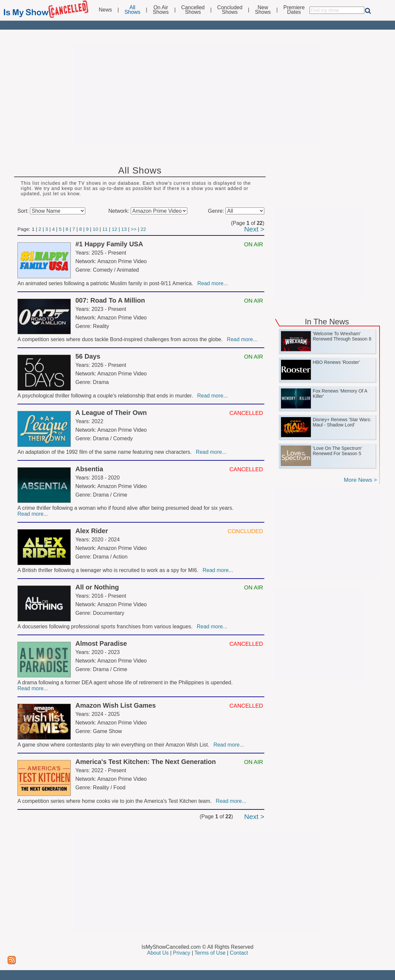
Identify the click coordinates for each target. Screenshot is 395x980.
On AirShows (161, 10)
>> (134, 229)
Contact (239, 953)
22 (143, 229)
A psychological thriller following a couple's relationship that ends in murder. (107, 396)
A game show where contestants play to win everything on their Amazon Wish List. (115, 745)
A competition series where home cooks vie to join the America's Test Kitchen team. (116, 801)
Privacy (182, 953)
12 (114, 229)
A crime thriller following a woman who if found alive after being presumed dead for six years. (126, 508)
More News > (360, 480)
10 (96, 229)
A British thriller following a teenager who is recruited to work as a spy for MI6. (109, 570)
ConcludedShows (230, 10)
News (105, 10)
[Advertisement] (197, 93)
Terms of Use (210, 953)
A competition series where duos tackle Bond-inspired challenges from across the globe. (121, 339)
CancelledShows (193, 10)
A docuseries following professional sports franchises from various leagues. (106, 626)
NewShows (263, 10)
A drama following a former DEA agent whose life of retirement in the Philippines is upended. (126, 682)
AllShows (132, 10)
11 (105, 229)
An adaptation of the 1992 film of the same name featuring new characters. (106, 452)
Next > (254, 229)
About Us (158, 953)
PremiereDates (294, 10)
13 (124, 229)
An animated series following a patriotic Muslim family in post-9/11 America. (107, 283)
